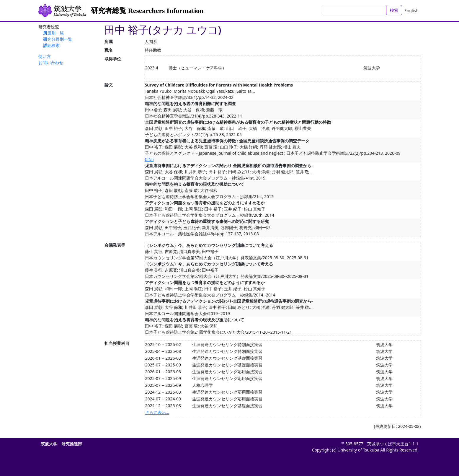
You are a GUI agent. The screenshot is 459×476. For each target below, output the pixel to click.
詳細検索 (51, 45)
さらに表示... (157, 412)
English (411, 10)
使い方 (45, 56)
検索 (394, 10)
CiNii (149, 159)
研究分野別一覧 (58, 39)
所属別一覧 (53, 33)
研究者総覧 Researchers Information (147, 11)
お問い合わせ (51, 62)
